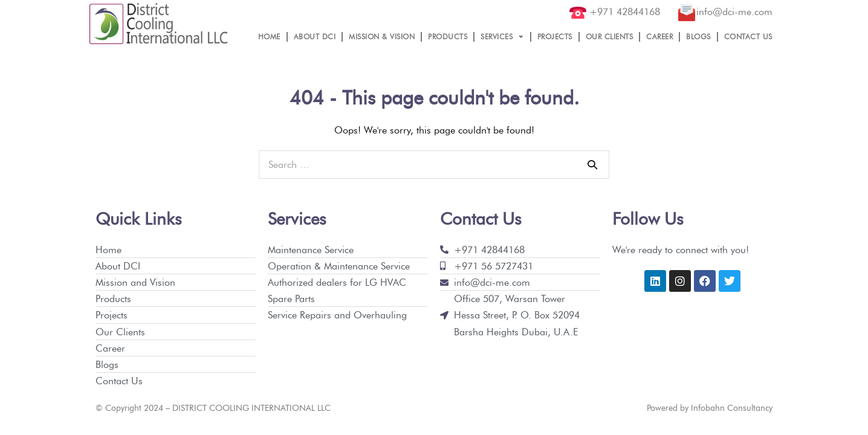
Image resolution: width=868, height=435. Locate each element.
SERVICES (502, 37)
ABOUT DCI (315, 37)
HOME (269, 37)
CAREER (659, 37)
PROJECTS (555, 37)
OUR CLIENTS (610, 37)
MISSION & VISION (382, 37)
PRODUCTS (448, 37)
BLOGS (698, 37)
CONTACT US (748, 37)
